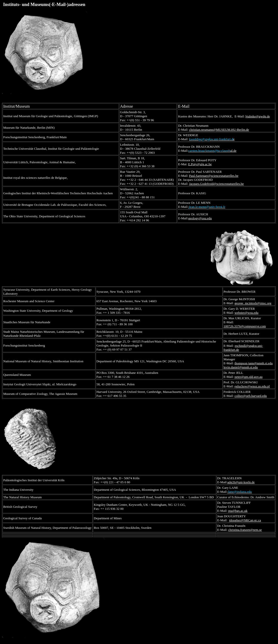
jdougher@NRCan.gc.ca (245, 520)
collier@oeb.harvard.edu (251, 396)
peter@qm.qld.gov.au (248, 377)
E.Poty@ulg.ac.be (200, 164)
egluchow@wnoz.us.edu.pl (252, 386)
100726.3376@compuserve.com (245, 326)
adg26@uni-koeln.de (241, 482)
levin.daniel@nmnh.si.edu (241, 367)
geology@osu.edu (200, 218)
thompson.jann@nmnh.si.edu (253, 363)
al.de (212, 151)
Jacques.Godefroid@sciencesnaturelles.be (216, 184)
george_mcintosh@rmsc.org (253, 303)
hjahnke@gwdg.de (258, 116)
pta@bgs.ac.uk (238, 511)
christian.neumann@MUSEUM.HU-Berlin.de (219, 130)
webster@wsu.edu (246, 313)
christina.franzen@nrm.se (245, 530)
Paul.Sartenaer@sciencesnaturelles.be (214, 176)
